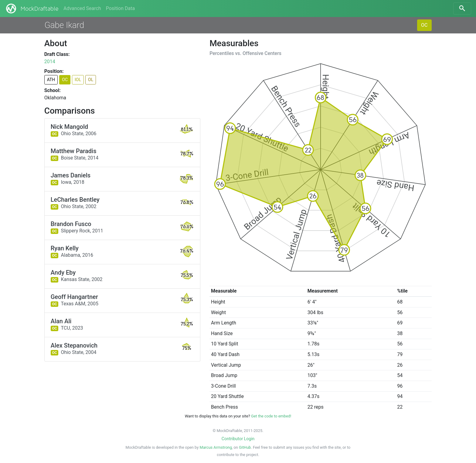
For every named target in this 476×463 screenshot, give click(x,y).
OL (91, 80)
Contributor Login (238, 439)
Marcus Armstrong (216, 447)
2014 (50, 62)
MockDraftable (32, 9)
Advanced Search (82, 8)
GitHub (245, 447)
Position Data (120, 8)
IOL (78, 80)
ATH (51, 80)
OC (424, 25)
